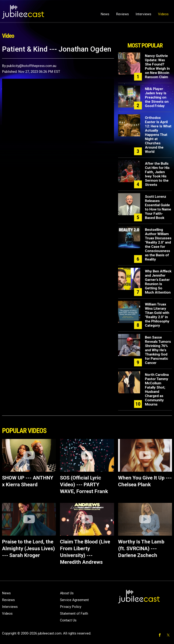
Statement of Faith (74, 613)
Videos (163, 14)
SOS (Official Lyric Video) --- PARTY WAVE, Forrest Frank (84, 484)
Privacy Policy (71, 607)
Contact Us (68, 620)
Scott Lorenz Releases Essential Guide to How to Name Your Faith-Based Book (158, 207)
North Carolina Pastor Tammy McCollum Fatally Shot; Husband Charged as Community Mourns (157, 390)
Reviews (122, 14)
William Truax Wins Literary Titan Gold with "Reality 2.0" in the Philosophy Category (157, 315)
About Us (67, 593)
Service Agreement (74, 600)
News (105, 14)
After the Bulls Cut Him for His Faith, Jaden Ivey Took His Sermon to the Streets (157, 174)
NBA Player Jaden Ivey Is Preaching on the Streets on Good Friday (157, 97)
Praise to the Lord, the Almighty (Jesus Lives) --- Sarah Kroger (28, 548)
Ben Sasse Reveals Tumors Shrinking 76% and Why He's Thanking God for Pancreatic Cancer (158, 350)
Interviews (143, 14)
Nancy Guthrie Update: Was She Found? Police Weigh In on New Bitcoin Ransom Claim (157, 66)
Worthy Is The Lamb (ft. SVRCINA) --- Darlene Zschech (141, 548)
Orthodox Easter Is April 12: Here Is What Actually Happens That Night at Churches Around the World (158, 135)
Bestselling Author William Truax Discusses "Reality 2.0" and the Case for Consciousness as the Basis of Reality (158, 244)
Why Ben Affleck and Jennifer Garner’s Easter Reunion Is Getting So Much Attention (158, 282)
